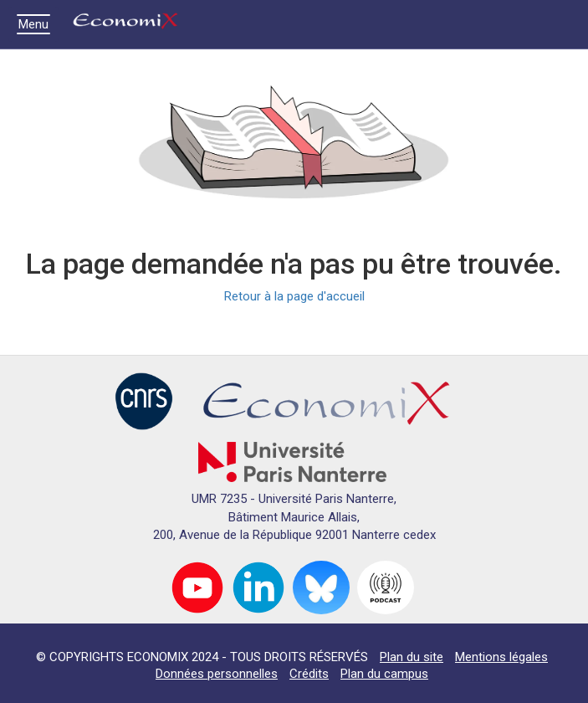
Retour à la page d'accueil (294, 296)
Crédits (309, 674)
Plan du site (412, 657)
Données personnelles (217, 674)
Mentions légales (501, 657)
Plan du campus (384, 674)
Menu (38, 24)
